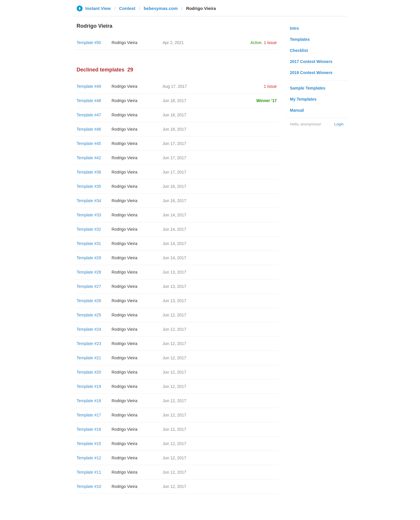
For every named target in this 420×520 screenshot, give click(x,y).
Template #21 (89, 358)
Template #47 (89, 115)
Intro (294, 28)
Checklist (299, 50)
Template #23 (89, 344)
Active (256, 43)
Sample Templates (308, 88)
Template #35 (89, 186)
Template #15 (89, 444)
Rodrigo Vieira (125, 43)
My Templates (303, 99)
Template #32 (89, 229)
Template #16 (89, 429)
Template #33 (89, 215)
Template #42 (89, 158)
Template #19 (89, 386)
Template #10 (89, 486)
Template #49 (89, 86)
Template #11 (89, 472)
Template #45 (89, 143)
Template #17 (89, 415)
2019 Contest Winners (311, 73)
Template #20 (89, 372)
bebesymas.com (161, 8)
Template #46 (89, 129)
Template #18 (89, 401)
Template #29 (89, 258)
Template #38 (89, 172)
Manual (297, 110)
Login (339, 124)
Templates (300, 39)
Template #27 (89, 286)
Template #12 (89, 458)
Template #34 (89, 201)
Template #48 (89, 101)
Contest (127, 8)
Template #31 (89, 244)
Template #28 (89, 272)
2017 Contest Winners (311, 62)
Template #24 (89, 329)
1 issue (270, 43)
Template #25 (89, 315)
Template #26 (89, 301)
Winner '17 (267, 101)
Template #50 (89, 43)
